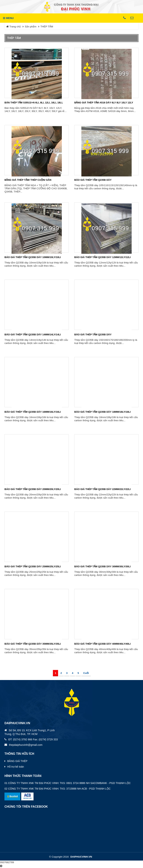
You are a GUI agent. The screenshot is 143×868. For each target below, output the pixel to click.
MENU (8, 18)
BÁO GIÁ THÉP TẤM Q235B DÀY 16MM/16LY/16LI (33, 412)
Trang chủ (13, 27)
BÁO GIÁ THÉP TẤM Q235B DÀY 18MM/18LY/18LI (103, 412)
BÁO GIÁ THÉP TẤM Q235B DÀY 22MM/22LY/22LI (103, 489)
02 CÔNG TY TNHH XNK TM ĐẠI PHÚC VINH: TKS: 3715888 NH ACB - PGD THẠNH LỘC (58, 789)
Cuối (86, 673)
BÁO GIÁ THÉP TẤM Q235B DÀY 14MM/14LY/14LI (33, 335)
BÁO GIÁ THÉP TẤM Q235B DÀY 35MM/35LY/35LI (33, 644)
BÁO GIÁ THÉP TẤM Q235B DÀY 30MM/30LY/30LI (103, 566)
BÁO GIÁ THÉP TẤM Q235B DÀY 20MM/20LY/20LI (33, 489)
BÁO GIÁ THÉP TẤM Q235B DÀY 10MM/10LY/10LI (33, 257)
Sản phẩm (31, 27)
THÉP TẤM (47, 27)
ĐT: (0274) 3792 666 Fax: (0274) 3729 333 (33, 739)
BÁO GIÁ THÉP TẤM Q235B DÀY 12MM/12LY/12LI (103, 257)
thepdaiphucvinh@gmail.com (26, 745)
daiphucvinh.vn (81, 857)
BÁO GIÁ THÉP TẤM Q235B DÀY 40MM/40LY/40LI (103, 644)
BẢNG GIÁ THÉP (17, 761)
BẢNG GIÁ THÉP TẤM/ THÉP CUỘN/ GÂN (28, 180)
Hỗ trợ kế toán (16, 767)
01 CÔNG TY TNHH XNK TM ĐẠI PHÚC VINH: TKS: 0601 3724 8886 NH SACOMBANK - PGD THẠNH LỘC (68, 783)
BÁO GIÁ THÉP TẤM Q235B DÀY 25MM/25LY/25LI (33, 566)
